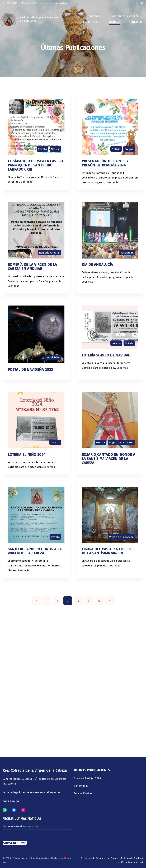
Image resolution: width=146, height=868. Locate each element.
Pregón (129, 149)
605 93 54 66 (11, 801)
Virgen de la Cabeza (121, 442)
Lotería (116, 343)
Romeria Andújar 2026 (87, 778)
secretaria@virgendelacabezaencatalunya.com (45, 3)
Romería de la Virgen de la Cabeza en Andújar (32, 266)
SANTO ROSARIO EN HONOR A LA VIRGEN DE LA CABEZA (35, 551)
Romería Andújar (50, 252)
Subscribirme (15, 843)
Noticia (55, 149)
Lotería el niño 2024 (27, 454)
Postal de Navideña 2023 (30, 369)
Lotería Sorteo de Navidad (106, 355)
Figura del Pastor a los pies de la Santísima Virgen (108, 551)
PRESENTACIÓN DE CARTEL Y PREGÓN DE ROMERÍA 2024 (105, 163)
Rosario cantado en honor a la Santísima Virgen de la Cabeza (108, 458)
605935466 (12, 3)
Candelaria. (81, 786)
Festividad (127, 252)
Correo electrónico (20, 826)
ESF (5, 862)
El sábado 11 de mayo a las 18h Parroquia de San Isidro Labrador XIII (35, 165)
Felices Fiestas (83, 793)
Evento (42, 149)
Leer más (27, 182)
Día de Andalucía (97, 264)
